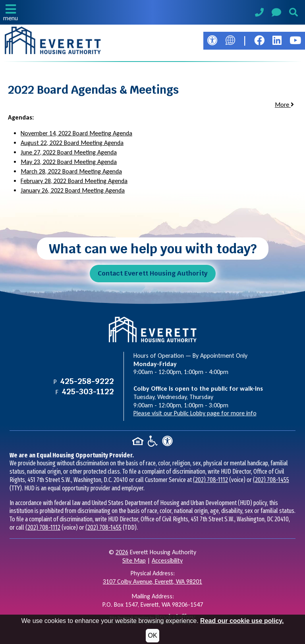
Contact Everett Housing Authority (153, 273)
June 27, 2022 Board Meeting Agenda (69, 152)
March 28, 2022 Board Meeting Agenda (71, 171)
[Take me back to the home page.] (53, 40)
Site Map (134, 560)
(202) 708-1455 (271, 480)
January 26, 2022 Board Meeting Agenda (73, 190)
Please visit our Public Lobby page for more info (195, 413)
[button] (11, 12)
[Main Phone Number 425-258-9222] (259, 13)
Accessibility (167, 560)
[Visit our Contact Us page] (276, 14)
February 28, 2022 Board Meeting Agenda (74, 181)
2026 (122, 552)
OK (152, 635)
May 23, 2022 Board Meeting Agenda (69, 162)
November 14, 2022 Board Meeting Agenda (76, 133)
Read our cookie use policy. (242, 621)
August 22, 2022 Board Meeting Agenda (72, 143)
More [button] (284, 105)
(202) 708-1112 (210, 480)
